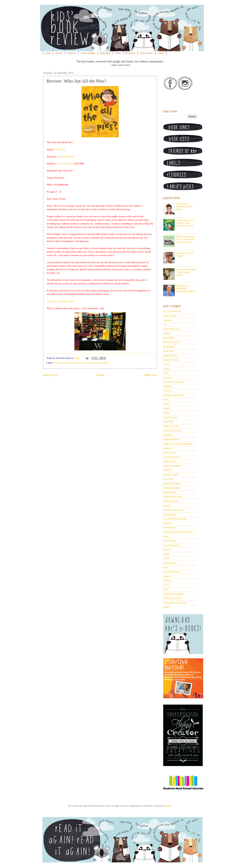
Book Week (168, 351)
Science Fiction (170, 563)
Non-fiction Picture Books (175, 519)
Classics (167, 364)
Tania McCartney (101, 363)
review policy (146, 53)
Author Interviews (171, 329)
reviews (59, 53)
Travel (166, 585)
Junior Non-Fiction (172, 457)
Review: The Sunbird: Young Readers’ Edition (186, 272)
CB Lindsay (60, 149)
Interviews (168, 448)
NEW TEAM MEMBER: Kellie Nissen (185, 207)
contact (161, 53)
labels (118, 53)
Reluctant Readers (171, 545)
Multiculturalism (171, 501)
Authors (167, 333)
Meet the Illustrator (172, 484)
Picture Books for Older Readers (178, 532)
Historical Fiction (171, 426)
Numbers (167, 523)
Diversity (167, 391)
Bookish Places (170, 356)
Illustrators (168, 435)
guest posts (105, 53)
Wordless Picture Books (174, 594)
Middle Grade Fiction (173, 497)
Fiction (166, 413)
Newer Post (50, 375)
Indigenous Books (171, 439)
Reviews (71, 363)
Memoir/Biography (172, 488)
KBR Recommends (172, 466)
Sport (166, 567)
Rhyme (166, 554)
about (48, 53)
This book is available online (60, 301)
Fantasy (167, 409)
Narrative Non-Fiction (173, 510)
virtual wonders (88, 53)
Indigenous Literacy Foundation (178, 444)
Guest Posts (168, 422)
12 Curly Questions (172, 311)
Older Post (150, 375)
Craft (166, 373)
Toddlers (167, 581)
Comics (167, 369)
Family (166, 404)
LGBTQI (167, 470)
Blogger (168, 806)
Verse (166, 589)
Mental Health (170, 492)
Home (101, 375)
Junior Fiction (60, 363)
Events (166, 400)
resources (72, 53)
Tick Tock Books (65, 164)
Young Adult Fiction (172, 598)
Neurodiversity (170, 515)
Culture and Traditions (173, 382)
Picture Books (170, 528)
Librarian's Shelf (171, 475)
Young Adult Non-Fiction (175, 603)
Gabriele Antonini (66, 157)
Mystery (167, 506)
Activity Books (170, 316)
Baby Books (169, 338)
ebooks (166, 607)
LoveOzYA (168, 479)
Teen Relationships (172, 572)
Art (165, 325)
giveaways (130, 53)
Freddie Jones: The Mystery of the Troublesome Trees (185, 223)
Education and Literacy (174, 395)
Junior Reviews (170, 462)
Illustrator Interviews (173, 431)
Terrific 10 (168, 576)
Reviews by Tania (84, 363)
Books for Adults (171, 360)
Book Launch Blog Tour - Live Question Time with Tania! (186, 239)
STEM (166, 559)
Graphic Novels (170, 417)
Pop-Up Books (170, 541)
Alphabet (167, 320)
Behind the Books (171, 342)
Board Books (169, 347)
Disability (168, 386)
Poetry (166, 536)
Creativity (168, 378)
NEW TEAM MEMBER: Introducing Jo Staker (186, 289)
